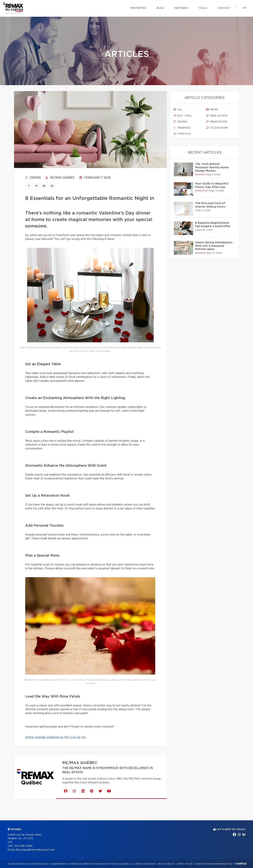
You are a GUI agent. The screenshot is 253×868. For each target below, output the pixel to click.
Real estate (217, 116)
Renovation (217, 122)
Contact (224, 8)
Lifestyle (182, 134)
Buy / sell (183, 116)
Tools (203, 8)
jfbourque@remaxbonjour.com (35, 850)
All (178, 110)
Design (33, 178)
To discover (217, 128)
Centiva (240, 863)
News (212, 110)
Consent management (208, 864)
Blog (160, 8)
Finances (182, 128)
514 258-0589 (23, 846)
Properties (138, 8)
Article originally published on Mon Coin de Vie (55, 737)
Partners (181, 8)
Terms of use (185, 864)
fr (245, 8)
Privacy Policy (166, 864)
